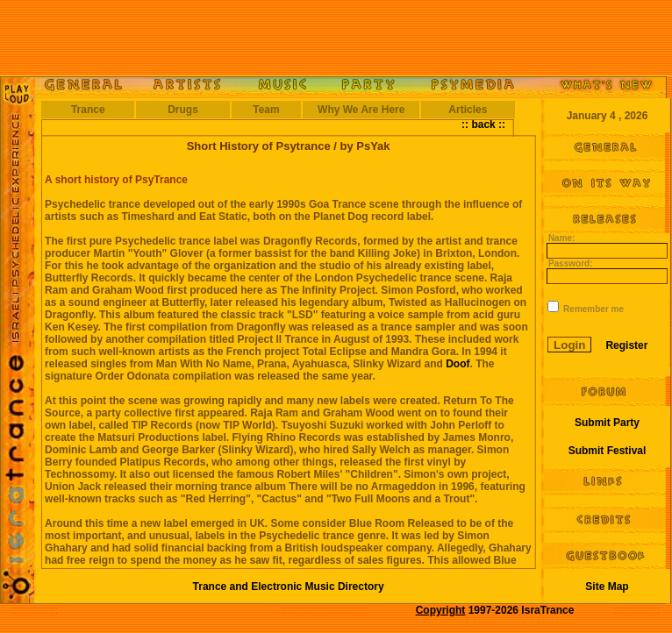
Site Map (607, 587)
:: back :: (483, 124)
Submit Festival (608, 451)
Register (626, 345)
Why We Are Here (361, 110)
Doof (458, 364)
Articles (468, 110)
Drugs (183, 110)
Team (266, 110)
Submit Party (607, 423)
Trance (88, 110)
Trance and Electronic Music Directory (289, 587)
